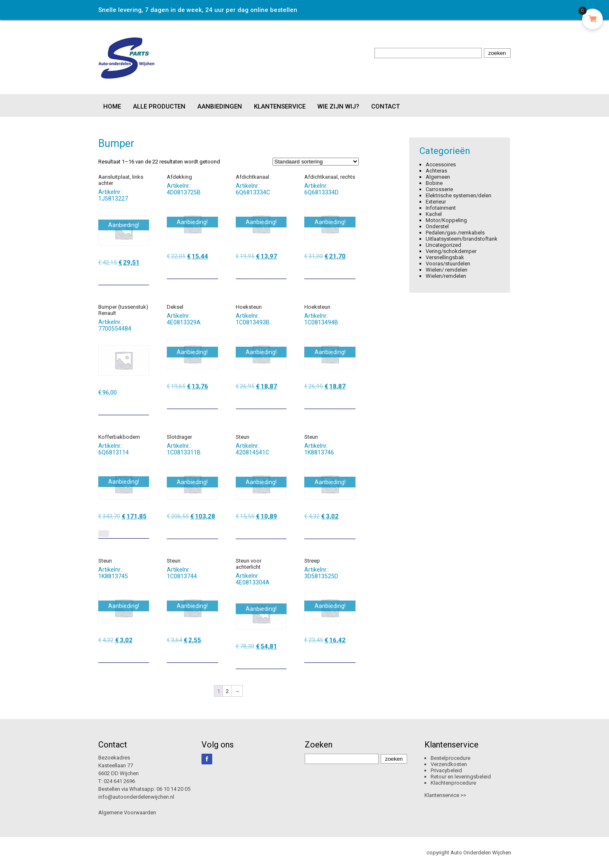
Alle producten (159, 106)
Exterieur (436, 202)
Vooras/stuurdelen (448, 264)
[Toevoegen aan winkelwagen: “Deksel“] (213, 400)
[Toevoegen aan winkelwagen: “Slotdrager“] (213, 530)
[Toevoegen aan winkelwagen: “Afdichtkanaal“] (281, 270)
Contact (385, 106)
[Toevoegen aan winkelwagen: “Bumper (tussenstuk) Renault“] (144, 406)
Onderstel (437, 226)
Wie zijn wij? (338, 106)
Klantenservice (280, 106)
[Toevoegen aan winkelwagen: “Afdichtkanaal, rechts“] (350, 270)
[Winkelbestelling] (316, 162)
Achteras (436, 171)
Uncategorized (443, 245)
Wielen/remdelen (446, 276)
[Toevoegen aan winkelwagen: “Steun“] (281, 530)
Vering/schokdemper (451, 251)
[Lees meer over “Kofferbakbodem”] (104, 534)
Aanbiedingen (220, 106)
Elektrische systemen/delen (459, 195)
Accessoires (441, 164)
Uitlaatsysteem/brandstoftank (462, 239)
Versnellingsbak (445, 257)
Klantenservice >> (445, 795)
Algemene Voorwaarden (127, 812)
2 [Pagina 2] (227, 691)
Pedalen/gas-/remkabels (455, 233)
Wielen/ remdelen (447, 270)
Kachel (434, 214)
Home (112, 106)
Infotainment (441, 208)
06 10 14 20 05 (173, 789)
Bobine (434, 183)
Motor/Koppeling (446, 220)
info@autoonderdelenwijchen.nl (136, 797)
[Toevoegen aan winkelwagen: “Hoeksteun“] (281, 400)
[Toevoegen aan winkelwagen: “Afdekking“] (213, 270)
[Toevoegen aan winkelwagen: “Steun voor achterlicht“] (281, 660)
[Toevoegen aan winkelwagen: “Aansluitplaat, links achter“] (144, 276)
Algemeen (438, 177)
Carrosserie (439, 189)
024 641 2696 (119, 781)
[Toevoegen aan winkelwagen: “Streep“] (350, 653)
